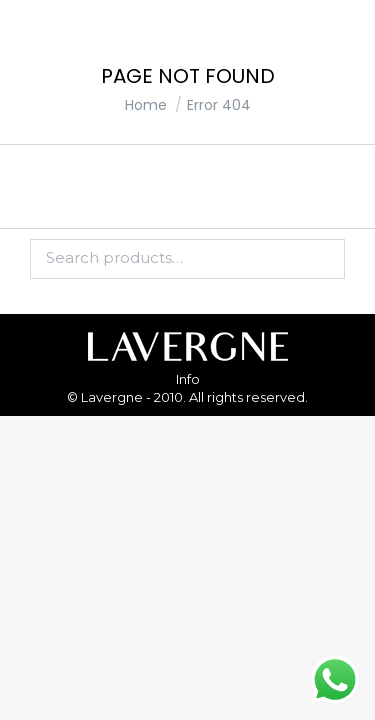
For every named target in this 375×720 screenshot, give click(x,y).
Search (324, 259)
